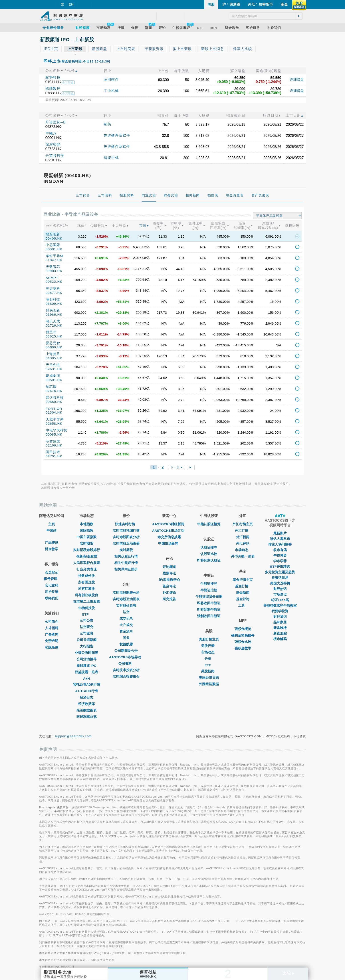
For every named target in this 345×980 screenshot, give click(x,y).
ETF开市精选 (280, 567)
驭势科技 (53, 78)
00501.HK (54, 380)
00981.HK (54, 249)
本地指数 (87, 524)
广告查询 (52, 634)
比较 (288, 973)
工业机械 (111, 91)
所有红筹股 (86, 589)
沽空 (126, 612)
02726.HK (54, 325)
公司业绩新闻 (87, 640)
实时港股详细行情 (126, 530)
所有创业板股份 (86, 595)
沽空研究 (87, 627)
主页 (52, 524)
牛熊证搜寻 (209, 584)
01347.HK (54, 260)
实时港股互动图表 (126, 543)
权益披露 (126, 644)
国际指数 (87, 530)
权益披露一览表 (86, 672)
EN (71, 4)
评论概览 (169, 567)
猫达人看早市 (280, 539)
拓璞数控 (53, 89)
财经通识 (280, 617)
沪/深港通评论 (169, 580)
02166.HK (54, 445)
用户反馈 (52, 592)
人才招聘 (52, 628)
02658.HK (54, 423)
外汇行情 (243, 530)
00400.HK (54, 238)
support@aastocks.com (73, 736)
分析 (209, 659)
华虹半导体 (55, 256)
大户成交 (126, 625)
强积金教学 (243, 648)
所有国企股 (86, 582)
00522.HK (54, 282)
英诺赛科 (53, 288)
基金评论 (169, 586)
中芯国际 (53, 245)
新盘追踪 (280, 633)
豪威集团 (53, 376)
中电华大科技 (56, 430)
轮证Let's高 (280, 600)
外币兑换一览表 (243, 556)
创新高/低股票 (87, 556)
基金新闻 (243, 593)
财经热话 (280, 589)
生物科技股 (86, 608)
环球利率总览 (87, 717)
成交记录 (126, 618)
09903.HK (54, 271)
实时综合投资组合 (126, 676)
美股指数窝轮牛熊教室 (280, 605)
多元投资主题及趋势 (280, 572)
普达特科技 (55, 397)
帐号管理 (52, 579)
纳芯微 (51, 387)
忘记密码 (52, 585)
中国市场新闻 (169, 543)
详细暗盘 (297, 80)
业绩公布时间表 (86, 653)
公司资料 (126, 664)
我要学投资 (280, 611)
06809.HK (54, 304)
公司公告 (87, 620)
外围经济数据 (209, 684)
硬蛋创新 (53, 234)
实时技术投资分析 (126, 670)
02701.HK (54, 456)
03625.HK (54, 336)
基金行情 (243, 586)
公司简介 (52, 621)
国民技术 (53, 452)
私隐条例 (52, 647)
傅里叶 (51, 332)
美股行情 (209, 646)
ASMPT (52, 278)
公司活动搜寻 (87, 659)
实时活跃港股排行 (87, 550)
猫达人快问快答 (280, 544)
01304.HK (54, 412)
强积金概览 (243, 629)
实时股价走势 (126, 605)
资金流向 (126, 631)
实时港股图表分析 (126, 537)
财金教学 (52, 549)
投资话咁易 (280, 578)
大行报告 (87, 646)
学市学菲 (280, 561)
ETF (87, 614)
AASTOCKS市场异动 (126, 657)
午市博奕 (280, 555)
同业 (126, 638)
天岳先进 (53, 365)
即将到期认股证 (209, 560)
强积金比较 (243, 642)
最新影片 (280, 533)
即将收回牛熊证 (209, 603)
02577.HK (54, 293)
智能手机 (111, 158)
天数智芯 (53, 267)
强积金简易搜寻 (243, 635)
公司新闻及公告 (126, 651)
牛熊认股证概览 (209, 524)
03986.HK (54, 314)
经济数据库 (86, 704)
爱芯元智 (53, 343)
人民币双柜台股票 (87, 563)
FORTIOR (54, 409)
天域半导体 (55, 419)
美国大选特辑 (280, 583)
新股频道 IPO (87, 666)
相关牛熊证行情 (126, 563)
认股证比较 (209, 554)
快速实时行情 (126, 524)
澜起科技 (53, 299)
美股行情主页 (209, 639)
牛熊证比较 (209, 590)
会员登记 (52, 572)
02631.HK (54, 369)
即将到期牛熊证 (209, 609)
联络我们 (52, 598)
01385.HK (54, 358)
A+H (87, 678)
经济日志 (87, 697)
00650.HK (54, 402)
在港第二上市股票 (87, 601)
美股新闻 (209, 671)
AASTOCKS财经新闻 (169, 524)
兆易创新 (53, 310)
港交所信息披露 (169, 537)
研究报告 (169, 599)
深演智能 (53, 144)
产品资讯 (52, 543)
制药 (107, 124)
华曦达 (51, 133)
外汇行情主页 (243, 524)
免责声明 (52, 641)
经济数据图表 (87, 710)
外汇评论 (169, 593)
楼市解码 (280, 639)
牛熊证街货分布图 (209, 597)
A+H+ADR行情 (87, 691)
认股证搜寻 (209, 547)
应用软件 (111, 80)
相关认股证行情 (126, 556)
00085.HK (54, 434)
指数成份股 (86, 576)
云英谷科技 (55, 156)
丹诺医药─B (56, 122)
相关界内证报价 (126, 569)
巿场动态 (243, 550)
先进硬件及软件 (117, 135)
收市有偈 (280, 550)
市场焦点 (280, 594)
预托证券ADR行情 (87, 684)
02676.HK (54, 391)
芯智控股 (53, 441)
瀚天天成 (53, 321)
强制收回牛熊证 (209, 616)
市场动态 (209, 652)
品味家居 (280, 622)
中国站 (51, 530)
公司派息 (87, 633)
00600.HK (54, 347)
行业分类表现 (87, 569)
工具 (243, 605)
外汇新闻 (243, 537)
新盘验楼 (280, 628)
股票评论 (169, 573)
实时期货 (87, 543)
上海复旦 (53, 354)
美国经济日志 (209, 678)
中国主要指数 (87, 537)
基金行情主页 (243, 580)
